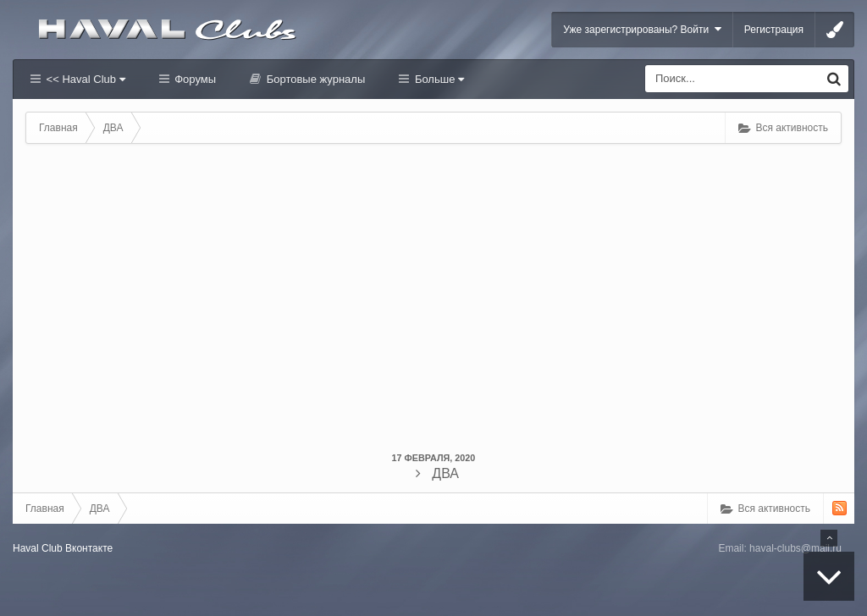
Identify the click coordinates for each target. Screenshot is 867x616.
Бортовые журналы (314, 79)
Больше (438, 79)
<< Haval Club (84, 79)
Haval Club (38, 548)
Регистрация (774, 30)
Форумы (194, 79)
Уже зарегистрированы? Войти (642, 29)
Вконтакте (89, 548)
